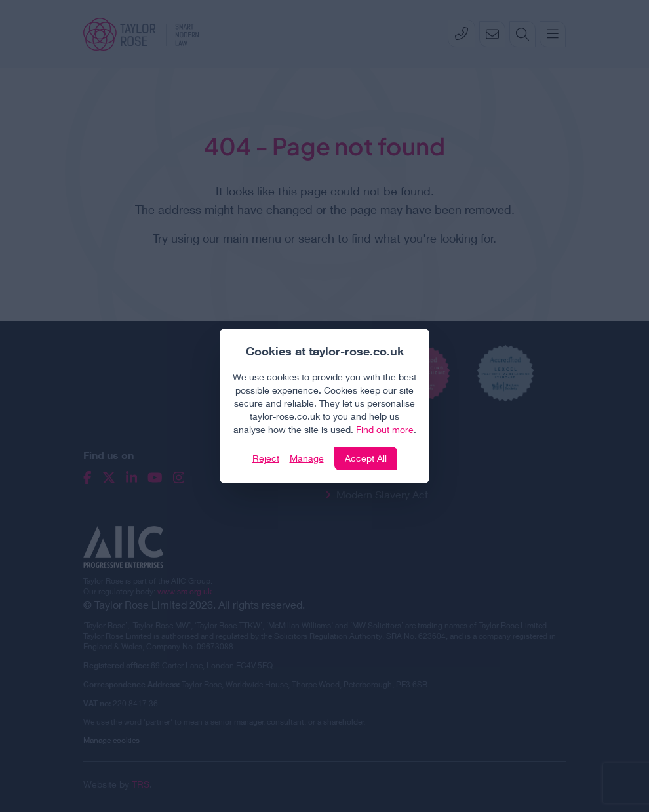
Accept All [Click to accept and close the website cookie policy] (366, 458)
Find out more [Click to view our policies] (385, 429)
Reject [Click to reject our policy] (266, 458)
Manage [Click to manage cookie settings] (307, 458)
